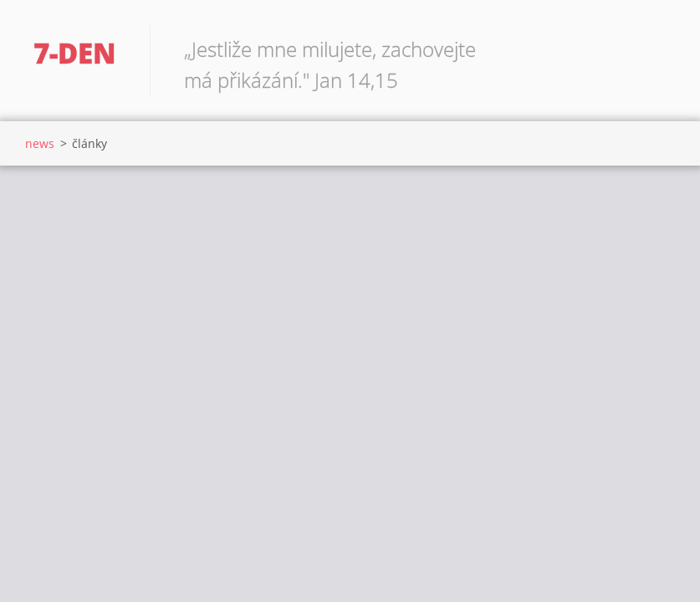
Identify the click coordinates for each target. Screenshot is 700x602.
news (40, 143)
